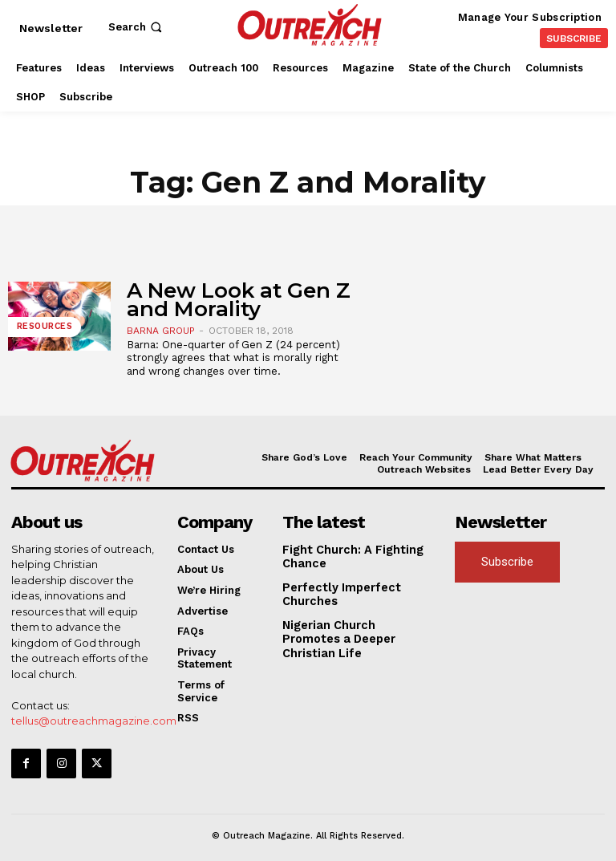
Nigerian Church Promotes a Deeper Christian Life (357, 625)
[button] (137, 27)
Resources (43, 329)
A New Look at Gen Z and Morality (239, 300)
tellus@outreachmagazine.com (94, 720)
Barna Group (161, 331)
